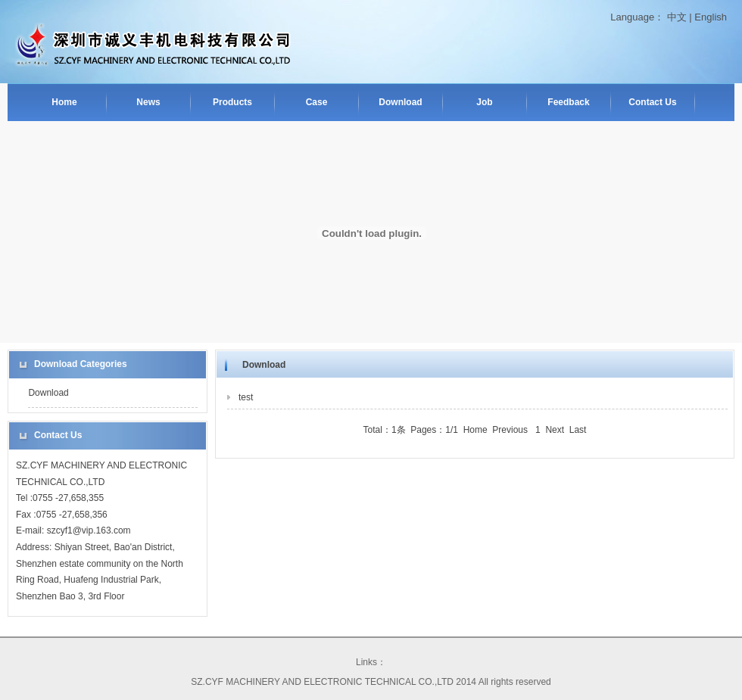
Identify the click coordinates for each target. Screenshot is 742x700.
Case (317, 102)
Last (578, 430)
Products (232, 102)
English (711, 17)
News (148, 102)
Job (484, 102)
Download (400, 102)
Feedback (568, 102)
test (246, 397)
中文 (677, 17)
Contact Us (652, 102)
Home (64, 102)
